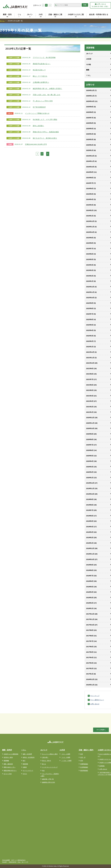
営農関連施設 (84, 764)
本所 (82, 754)
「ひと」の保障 (66, 754)
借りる (44, 764)
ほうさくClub (8, 774)
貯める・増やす (47, 761)
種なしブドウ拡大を (40, 76)
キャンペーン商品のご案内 (50, 754)
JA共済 (41, 16)
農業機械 (6, 761)
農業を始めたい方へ (10, 767)
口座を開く (45, 757)
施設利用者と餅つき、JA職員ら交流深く (47, 89)
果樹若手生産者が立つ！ (42, 64)
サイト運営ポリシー (97, 700)
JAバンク (30, 16)
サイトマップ (95, 696)
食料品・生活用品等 (29, 757)
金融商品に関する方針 (48, 782)
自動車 (25, 767)
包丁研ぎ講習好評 (39, 107)
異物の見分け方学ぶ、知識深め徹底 (46, 132)
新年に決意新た (38, 126)
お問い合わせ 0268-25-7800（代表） (100, 5)
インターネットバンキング (50, 767)
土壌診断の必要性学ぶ (41, 82)
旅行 (24, 761)
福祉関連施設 (84, 771)
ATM (82, 761)
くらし (19, 16)
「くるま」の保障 (66, 761)
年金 (43, 771)
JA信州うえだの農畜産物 (11, 754)
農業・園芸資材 (8, 764)
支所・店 (83, 757)
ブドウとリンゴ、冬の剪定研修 (44, 58)
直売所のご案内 (8, 757)
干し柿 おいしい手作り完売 (43, 101)
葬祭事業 (25, 764)
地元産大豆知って (39, 70)
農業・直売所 (7, 16)
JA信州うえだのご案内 (76, 16)
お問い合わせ (95, 704)
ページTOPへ (101, 730)
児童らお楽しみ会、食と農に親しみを (47, 95)
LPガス (25, 774)
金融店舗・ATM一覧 (48, 779)
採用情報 (102, 766)
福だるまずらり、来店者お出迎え (45, 138)
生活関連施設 (84, 767)
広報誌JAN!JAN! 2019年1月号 (36, 144)
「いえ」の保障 (66, 757)
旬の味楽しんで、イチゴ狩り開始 (45, 119)
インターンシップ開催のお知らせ (37, 113)
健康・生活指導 (27, 754)
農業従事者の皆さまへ (10, 771)
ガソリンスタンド (28, 771)
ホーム (2, 21)
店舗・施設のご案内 (55, 16)
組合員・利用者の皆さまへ (99, 16)
